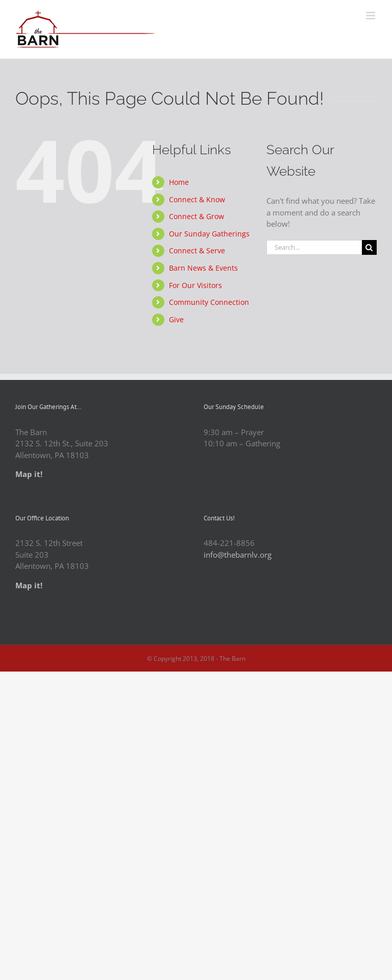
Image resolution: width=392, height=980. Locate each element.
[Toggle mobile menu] (371, 16)
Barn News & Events (203, 268)
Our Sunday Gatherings (209, 234)
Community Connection (209, 302)
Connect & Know (197, 199)
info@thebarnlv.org (238, 555)
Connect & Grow (197, 216)
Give (176, 319)
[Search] (369, 247)
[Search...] (314, 247)
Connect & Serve (197, 250)
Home (179, 182)
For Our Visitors (195, 285)
